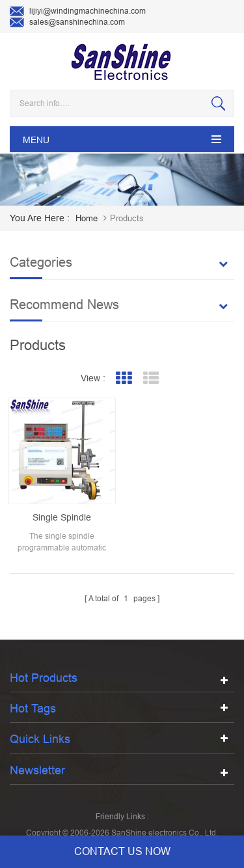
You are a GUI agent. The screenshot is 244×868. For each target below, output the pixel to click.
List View (151, 378)
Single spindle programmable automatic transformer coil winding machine (62, 518)
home (87, 218)
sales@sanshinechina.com (67, 23)
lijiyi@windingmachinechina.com (78, 12)
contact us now (122, 851)
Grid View (123, 378)
